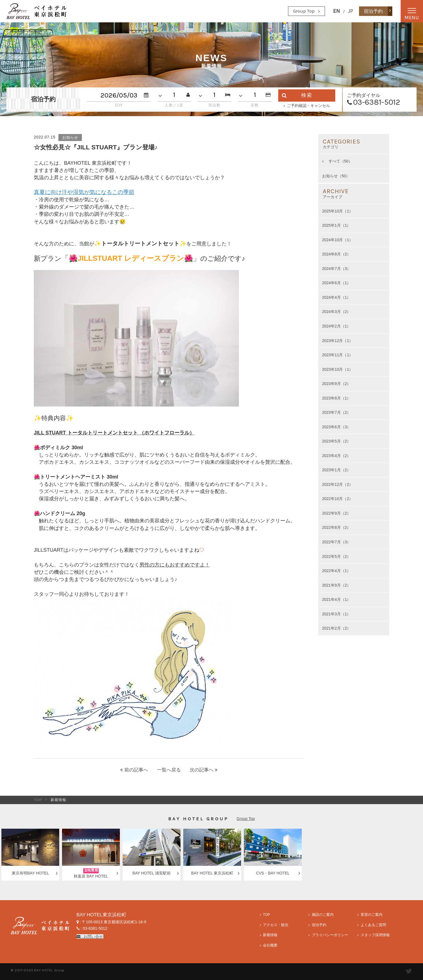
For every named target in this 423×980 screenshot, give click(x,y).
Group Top (304, 11)
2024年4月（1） (337, 297)
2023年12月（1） (338, 341)
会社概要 (270, 945)
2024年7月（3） (337, 269)
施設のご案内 (323, 915)
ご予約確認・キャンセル (308, 106)
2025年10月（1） (338, 211)
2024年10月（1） (338, 240)
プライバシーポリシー (330, 935)
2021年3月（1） (337, 614)
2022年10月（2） (338, 499)
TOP (38, 800)
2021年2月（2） (337, 628)
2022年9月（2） (337, 513)
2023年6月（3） (337, 427)
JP (350, 11)
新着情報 (270, 935)
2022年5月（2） (337, 556)
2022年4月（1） (337, 571)
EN (337, 11)
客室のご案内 (372, 915)
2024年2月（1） (337, 326)
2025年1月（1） (337, 225)
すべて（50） (340, 161)
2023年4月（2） (337, 456)
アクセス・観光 (276, 925)
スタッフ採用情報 (375, 935)
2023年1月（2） (337, 470)
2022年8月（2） (337, 527)
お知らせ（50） (336, 176)
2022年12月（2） (338, 484)
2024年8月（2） (337, 254)
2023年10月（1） (338, 369)
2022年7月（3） (337, 542)
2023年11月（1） (338, 355)
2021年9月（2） (337, 585)
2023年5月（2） (337, 441)
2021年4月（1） (337, 599)
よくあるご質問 (373, 925)
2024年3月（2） (337, 312)
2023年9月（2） (337, 384)
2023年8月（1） (337, 398)
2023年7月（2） (337, 412)
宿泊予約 (319, 925)
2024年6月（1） (337, 283)
